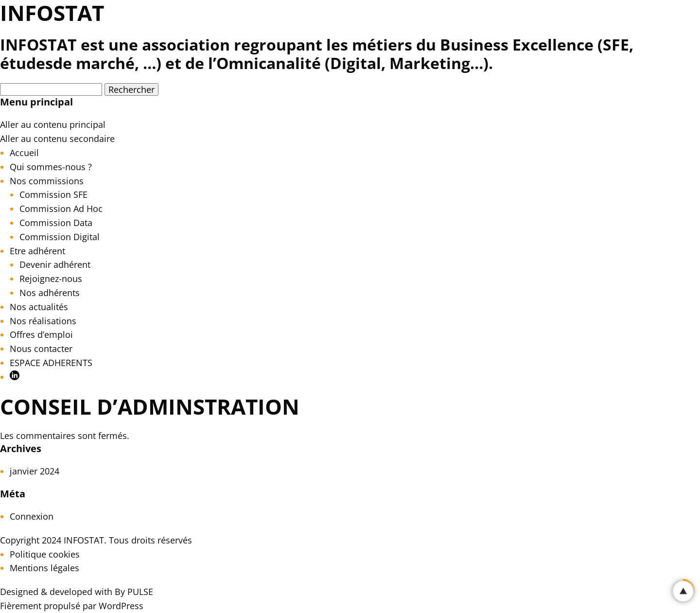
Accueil (24, 153)
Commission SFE (53, 194)
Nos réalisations (43, 321)
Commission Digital (60, 237)
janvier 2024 (35, 471)
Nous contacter (41, 349)
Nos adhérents (50, 293)
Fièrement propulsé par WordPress (72, 606)
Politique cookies (45, 554)
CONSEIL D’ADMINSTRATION (150, 406)
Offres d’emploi (41, 334)
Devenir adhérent (55, 264)
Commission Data (56, 223)
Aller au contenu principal (53, 124)
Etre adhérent (37, 251)
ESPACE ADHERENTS (51, 363)
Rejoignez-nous (51, 279)
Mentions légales (44, 568)
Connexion (32, 516)
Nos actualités (39, 307)
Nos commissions (47, 181)
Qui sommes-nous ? (51, 167)
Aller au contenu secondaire (57, 139)
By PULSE (134, 592)
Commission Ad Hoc (61, 209)
